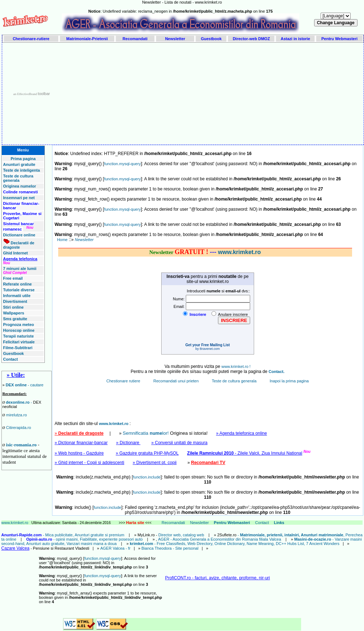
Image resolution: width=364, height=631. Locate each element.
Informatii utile (17, 296)
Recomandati (135, 39)
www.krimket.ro (16, 523)
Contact (11, 359)
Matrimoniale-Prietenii (87, 39)
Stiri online (14, 307)
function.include (147, 477)
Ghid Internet (16, 253)
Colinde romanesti (21, 192)
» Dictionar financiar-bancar (81, 443)
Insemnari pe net (19, 198)
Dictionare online (19, 235)
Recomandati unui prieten (176, 381)
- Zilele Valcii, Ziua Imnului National (245, 453)
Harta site (135, 523)
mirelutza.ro (16, 415)
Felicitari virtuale (19, 342)
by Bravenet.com (207, 349)
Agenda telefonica (20, 259)
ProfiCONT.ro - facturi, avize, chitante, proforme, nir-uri (218, 578)
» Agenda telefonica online (242, 433)
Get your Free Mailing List (208, 345)
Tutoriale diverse (19, 290)
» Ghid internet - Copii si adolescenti (89, 463)
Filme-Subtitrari (18, 348)
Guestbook (211, 39)
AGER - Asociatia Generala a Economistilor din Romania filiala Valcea (220, 539)
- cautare (25, 385)
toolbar (44, 94)
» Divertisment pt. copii (155, 463)
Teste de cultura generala (18, 178)
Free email (13, 278)
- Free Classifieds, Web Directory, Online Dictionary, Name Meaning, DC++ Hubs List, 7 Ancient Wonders (235, 544)
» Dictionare (128, 443)
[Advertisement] (210, 94)
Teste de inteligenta (22, 170)
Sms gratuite (15, 319)
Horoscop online (19, 330)
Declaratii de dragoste (19, 245)
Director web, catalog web (181, 535)
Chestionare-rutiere (31, 39)
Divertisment (15, 301)
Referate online (18, 284)
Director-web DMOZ (251, 39)
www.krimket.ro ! (236, 366)
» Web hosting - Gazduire (79, 453)
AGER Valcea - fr (115, 548)
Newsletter (175, 39)
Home (62, 240)
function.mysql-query (123, 164)
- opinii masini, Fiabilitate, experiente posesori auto (84, 539)
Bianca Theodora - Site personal (170, 548)
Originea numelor (20, 186)
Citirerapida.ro (19, 428)
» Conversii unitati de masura (179, 443)
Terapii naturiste (19, 336)
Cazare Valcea (16, 548)
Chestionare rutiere (124, 381)
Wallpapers (14, 313)
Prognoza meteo (19, 325)
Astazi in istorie (295, 39)
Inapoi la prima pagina (289, 381)
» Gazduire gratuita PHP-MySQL (147, 453)
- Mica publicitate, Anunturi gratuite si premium (63, 535)
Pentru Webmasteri (339, 39)
